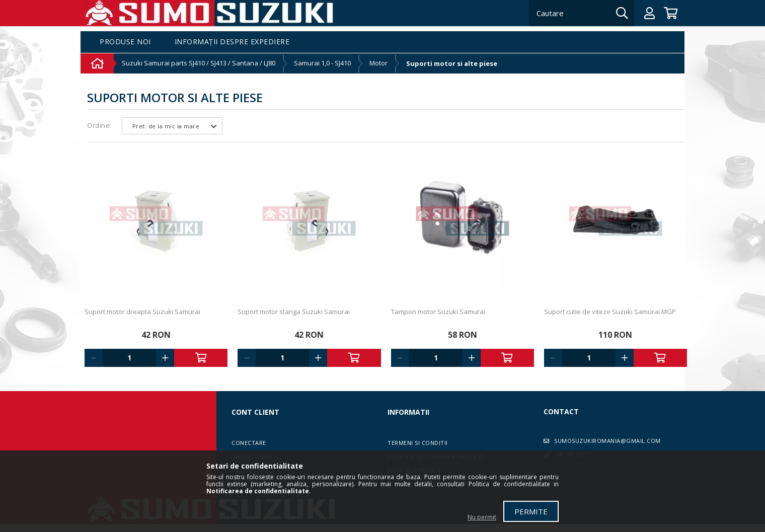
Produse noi (125, 42)
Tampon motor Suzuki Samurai (438, 312)
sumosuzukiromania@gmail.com (607, 441)
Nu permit (482, 517)
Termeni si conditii (418, 443)
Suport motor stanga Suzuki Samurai (294, 312)
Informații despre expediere (232, 42)
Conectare (249, 443)
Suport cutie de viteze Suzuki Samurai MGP (610, 312)
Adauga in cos (201, 358)
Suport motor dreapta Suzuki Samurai (142, 312)
